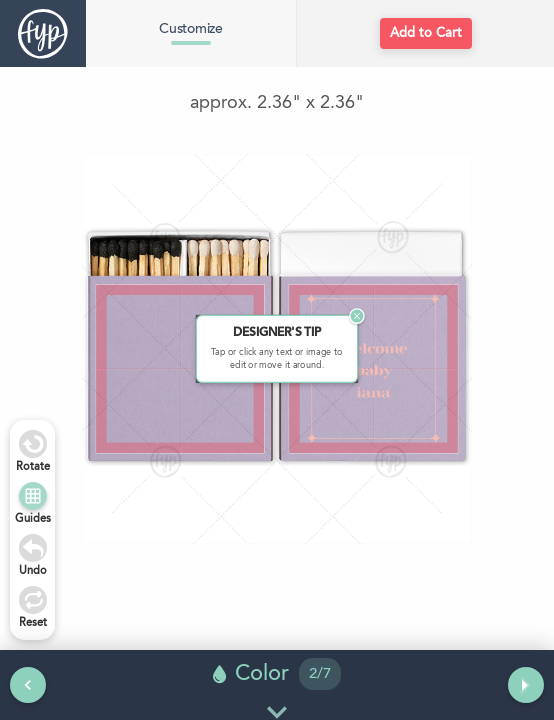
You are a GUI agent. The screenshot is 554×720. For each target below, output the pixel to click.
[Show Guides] (33, 496)
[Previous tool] (28, 685)
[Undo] (33, 548)
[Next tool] (526, 685)
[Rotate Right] (33, 444)
